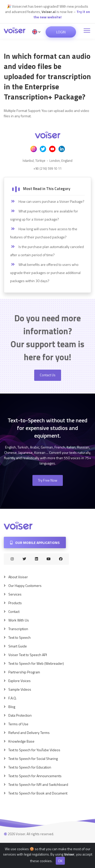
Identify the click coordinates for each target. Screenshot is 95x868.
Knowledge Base (21, 741)
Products (15, 603)
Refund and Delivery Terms (29, 733)
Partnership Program (24, 672)
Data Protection (20, 715)
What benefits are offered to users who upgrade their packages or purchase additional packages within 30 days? (45, 273)
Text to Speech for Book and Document (38, 793)
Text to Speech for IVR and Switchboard (38, 784)
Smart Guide (18, 646)
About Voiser (18, 577)
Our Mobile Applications (35, 542)
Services (15, 594)
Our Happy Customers (25, 585)
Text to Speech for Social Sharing (33, 758)
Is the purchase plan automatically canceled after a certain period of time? (47, 251)
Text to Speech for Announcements (35, 776)
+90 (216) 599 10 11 (48, 168)
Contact (14, 611)
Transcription (18, 629)
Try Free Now (48, 480)
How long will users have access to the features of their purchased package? (44, 233)
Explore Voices (20, 681)
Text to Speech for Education (30, 767)
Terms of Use (18, 724)
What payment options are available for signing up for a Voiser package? (44, 215)
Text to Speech (20, 637)
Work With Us (19, 620)
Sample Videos (20, 689)
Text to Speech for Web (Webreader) (36, 663)
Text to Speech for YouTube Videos (34, 750)
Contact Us (48, 375)
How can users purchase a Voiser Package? (47, 201)
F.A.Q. (13, 698)
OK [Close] (60, 863)
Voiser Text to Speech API (28, 655)
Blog (12, 707)
